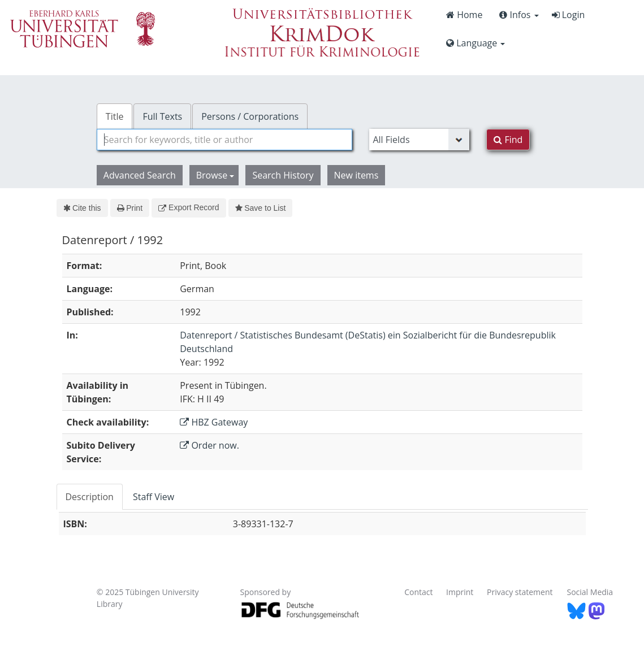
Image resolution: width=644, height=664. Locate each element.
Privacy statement (520, 592)
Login (569, 15)
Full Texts (162, 116)
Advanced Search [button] (140, 175)
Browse (215, 175)
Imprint (460, 592)
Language (476, 43)
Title (115, 116)
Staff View (154, 497)
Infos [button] (519, 15)
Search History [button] (283, 175)
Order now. (209, 445)
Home (464, 15)
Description (90, 497)
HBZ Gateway (214, 422)
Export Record (189, 207)
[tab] (90, 497)
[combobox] (225, 140)
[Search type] (419, 140)
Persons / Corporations (250, 116)
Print (130, 208)
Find (508, 140)
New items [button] (356, 175)
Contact (418, 592)
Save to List (261, 208)
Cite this (82, 208)
